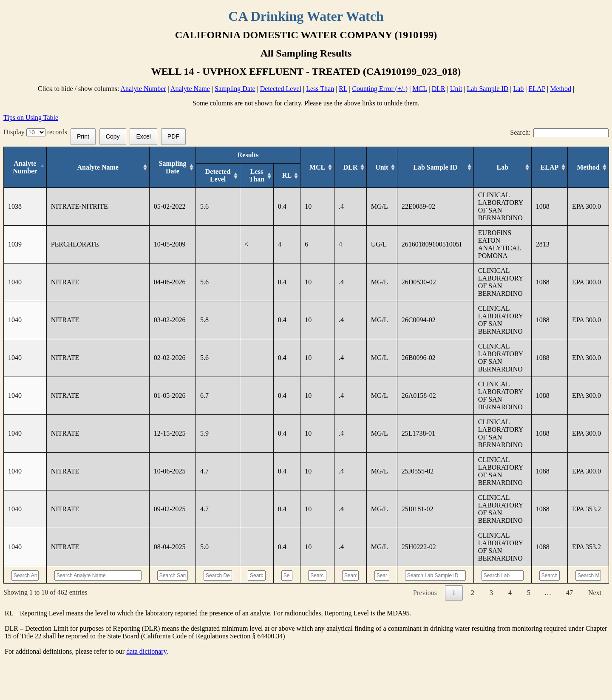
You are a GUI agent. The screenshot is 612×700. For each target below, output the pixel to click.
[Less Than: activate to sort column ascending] (251, 176)
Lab (518, 89)
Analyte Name (190, 89)
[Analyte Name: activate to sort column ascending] (95, 167)
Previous (425, 593)
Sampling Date (235, 89)
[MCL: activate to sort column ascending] (314, 167)
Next (595, 593)
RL (343, 89)
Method (561, 89)
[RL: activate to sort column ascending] (283, 176)
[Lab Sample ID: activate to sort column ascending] (435, 167)
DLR (439, 89)
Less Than (320, 89)
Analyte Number (143, 89)
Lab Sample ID (488, 89)
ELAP (537, 89)
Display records (37, 132)
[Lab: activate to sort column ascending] (501, 167)
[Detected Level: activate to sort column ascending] (212, 176)
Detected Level (281, 89)
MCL (419, 89)
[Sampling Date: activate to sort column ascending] (166, 167)
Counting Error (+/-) (380, 89)
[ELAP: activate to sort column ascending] (548, 167)
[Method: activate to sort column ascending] (588, 167)
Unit (456, 89)
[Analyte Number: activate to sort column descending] (25, 167)
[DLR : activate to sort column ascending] (349, 167)
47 (569, 593)
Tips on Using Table (31, 118)
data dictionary (146, 651)
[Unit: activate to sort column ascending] (382, 167)
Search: (559, 132)
